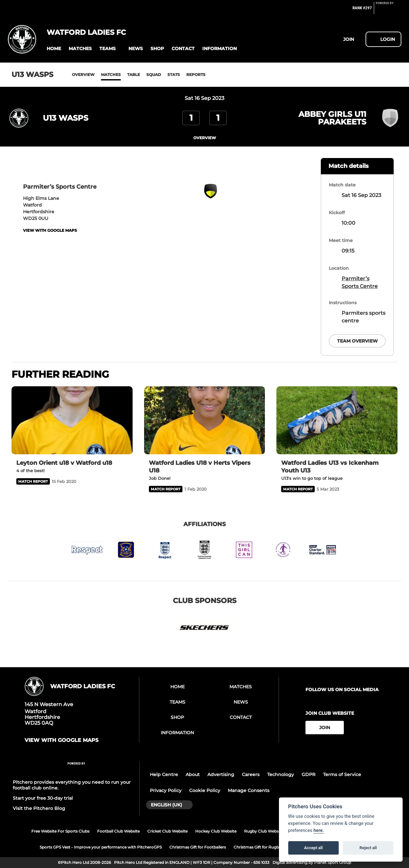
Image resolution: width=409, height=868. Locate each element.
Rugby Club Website (264, 831)
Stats (174, 75)
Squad (154, 75)
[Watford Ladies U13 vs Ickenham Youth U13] (337, 420)
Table (134, 75)
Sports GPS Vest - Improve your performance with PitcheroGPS (101, 847)
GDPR (309, 774)
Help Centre (164, 774)
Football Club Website (118, 831)
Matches (111, 75)
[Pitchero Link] (389, 11)
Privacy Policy (166, 790)
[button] (54, 49)
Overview (83, 75)
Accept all (313, 848)
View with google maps (50, 230)
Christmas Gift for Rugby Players (265, 847)
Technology (281, 774)
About (193, 774)
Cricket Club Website (167, 831)
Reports (196, 75)
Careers (251, 774)
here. (319, 830)
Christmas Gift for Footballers (198, 847)
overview (205, 138)
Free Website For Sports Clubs (60, 831)
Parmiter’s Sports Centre (360, 282)
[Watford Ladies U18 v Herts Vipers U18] (205, 420)
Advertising (221, 774)
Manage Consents (249, 790)
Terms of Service (342, 774)
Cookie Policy (205, 790)
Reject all (368, 848)
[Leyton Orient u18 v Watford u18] (72, 420)
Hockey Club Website (216, 831)
